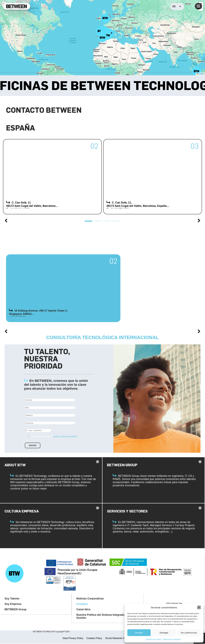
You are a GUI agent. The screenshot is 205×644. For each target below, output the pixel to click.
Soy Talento (12, 599)
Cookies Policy (94, 639)
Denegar (164, 633)
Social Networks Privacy (118, 639)
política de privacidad (65, 437)
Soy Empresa (13, 604)
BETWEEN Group (16, 610)
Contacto (82, 604)
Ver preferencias (189, 633)
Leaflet (200, 74)
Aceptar (139, 633)
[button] (199, 607)
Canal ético (83, 610)
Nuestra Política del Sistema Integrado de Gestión (102, 617)
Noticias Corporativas (90, 599)
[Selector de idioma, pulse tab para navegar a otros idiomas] (177, 6)
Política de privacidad (172, 639)
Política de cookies (153, 639)
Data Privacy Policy (73, 639)
